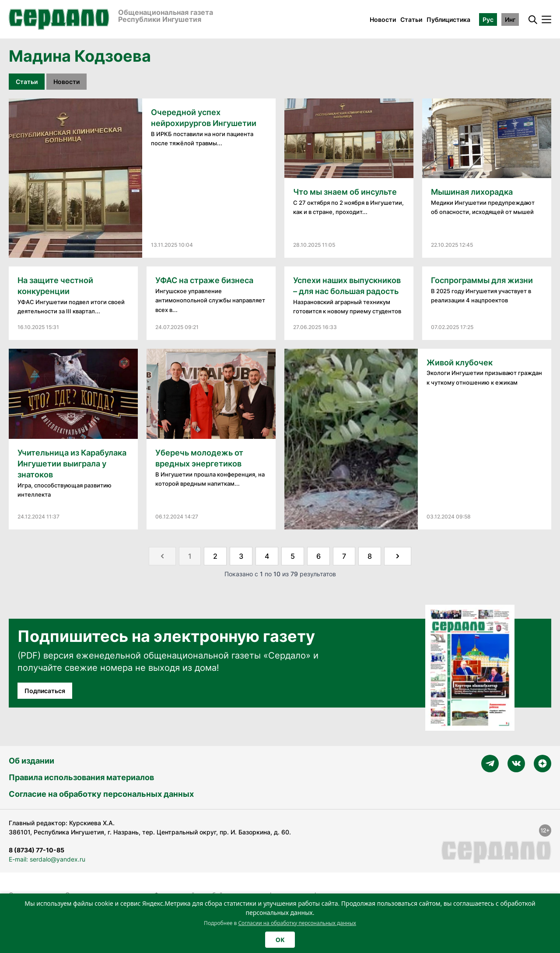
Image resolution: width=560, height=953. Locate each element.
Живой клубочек (460, 363)
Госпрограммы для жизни (482, 280)
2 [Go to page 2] (215, 556)
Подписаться (45, 691)
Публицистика (448, 19)
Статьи (411, 19)
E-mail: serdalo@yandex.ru (47, 859)
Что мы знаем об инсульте (345, 192)
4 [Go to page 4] (267, 556)
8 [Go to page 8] (370, 556)
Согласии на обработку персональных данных (297, 923)
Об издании (31, 761)
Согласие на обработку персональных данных (101, 794)
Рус (488, 19)
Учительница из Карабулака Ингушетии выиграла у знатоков (72, 464)
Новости (383, 19)
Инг (510, 19)
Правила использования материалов (81, 777)
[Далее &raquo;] (398, 556)
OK (280, 940)
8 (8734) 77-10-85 (37, 850)
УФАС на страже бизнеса (204, 280)
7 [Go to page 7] (344, 556)
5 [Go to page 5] (293, 556)
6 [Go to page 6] (318, 556)
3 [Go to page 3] (241, 556)
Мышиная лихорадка (472, 192)
